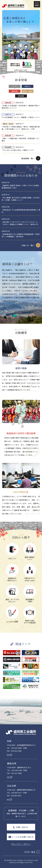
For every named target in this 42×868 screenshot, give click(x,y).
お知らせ (27, 86)
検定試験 (21, 96)
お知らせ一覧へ (28, 245)
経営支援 (15, 91)
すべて (15, 86)
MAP (8, 755)
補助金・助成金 (27, 91)
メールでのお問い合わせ (22, 837)
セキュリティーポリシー (21, 844)
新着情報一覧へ (28, 158)
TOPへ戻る (30, 852)
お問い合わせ (22, 827)
